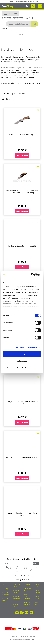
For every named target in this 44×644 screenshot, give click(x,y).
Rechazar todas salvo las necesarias (22, 368)
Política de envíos (16, 592)
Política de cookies (5, 600)
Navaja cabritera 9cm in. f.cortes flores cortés (22, 514)
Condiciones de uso (16, 586)
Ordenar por (10, 94)
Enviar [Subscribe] (36, 563)
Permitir (22, 354)
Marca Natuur (37, 598)
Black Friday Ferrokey (27, 597)
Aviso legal (5, 589)
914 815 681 (25, 576)
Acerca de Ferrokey (27, 604)
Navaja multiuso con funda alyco (22, 134)
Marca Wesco (37, 604)
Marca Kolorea (37, 592)
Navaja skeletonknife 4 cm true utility (22, 246)
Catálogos (27, 585)
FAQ (3, 585)
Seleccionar (22, 361)
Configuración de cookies (26, 347)
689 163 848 (26, 580)
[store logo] (7, 6)
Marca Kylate (37, 586)
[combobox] (22, 24)
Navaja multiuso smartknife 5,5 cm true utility (22, 403)
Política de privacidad (5, 594)
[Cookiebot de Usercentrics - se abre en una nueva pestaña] (31, 275)
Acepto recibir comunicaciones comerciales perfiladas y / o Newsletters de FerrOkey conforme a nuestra (22, 569)
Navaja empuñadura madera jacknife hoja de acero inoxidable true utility (22, 191)
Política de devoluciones (16, 599)
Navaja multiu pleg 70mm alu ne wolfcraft (22, 457)
